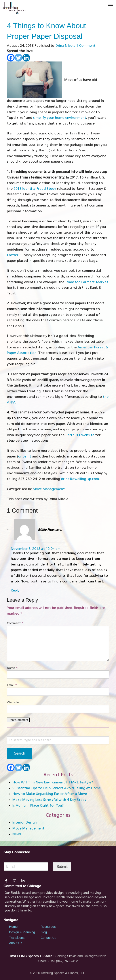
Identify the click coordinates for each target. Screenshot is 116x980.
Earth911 (14, 255)
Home (13, 927)
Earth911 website (80, 435)
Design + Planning (22, 932)
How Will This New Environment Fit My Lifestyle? (53, 783)
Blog (44, 932)
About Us (16, 943)
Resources (48, 927)
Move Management (49, 489)
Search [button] (20, 753)
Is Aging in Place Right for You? (38, 806)
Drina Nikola (65, 46)
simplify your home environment (60, 118)
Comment (15, 623)
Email (12, 685)
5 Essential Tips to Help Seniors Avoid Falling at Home (57, 788)
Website (13, 702)
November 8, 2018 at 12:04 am (36, 549)
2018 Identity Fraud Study (35, 189)
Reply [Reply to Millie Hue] (15, 591)
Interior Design (25, 823)
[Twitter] (18, 58)
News (17, 834)
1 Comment (86, 46)
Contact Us (48, 938)
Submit (62, 867)
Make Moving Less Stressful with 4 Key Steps (49, 800)
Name (12, 668)
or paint (25, 457)
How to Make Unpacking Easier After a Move (50, 794)
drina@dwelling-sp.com (80, 479)
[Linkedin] (26, 58)
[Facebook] (11, 58)
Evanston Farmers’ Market (87, 282)
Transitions (17, 938)
